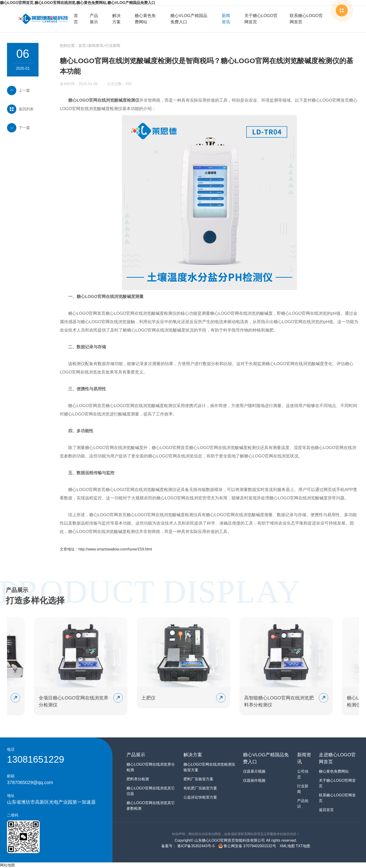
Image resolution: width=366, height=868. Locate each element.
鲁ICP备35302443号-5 (195, 846)
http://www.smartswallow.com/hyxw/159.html (115, 549)
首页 (76, 19)
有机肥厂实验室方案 (200, 788)
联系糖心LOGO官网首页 (306, 19)
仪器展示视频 (254, 771)
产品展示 (94, 19)
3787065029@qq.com (30, 782)
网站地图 (7, 865)
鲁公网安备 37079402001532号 (247, 846)
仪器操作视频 (254, 780)
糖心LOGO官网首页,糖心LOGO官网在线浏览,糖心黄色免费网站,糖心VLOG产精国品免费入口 (78, 3)
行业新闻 (113, 46)
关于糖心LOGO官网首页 (261, 19)
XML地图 (287, 846)
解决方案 (116, 19)
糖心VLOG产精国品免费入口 (189, 19)
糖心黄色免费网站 (145, 19)
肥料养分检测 (138, 779)
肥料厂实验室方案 (198, 779)
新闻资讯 (226, 19)
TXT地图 (303, 846)
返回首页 (326, 810)
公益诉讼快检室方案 (200, 797)
